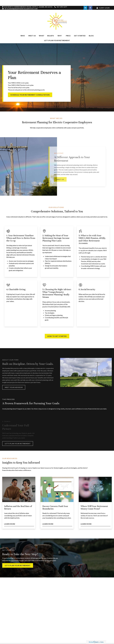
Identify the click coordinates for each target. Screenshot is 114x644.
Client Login (103, 2)
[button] (23, 30)
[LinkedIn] (85, 2)
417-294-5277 (61, 1)
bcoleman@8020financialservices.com (20, 3)
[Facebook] (90, 2)
